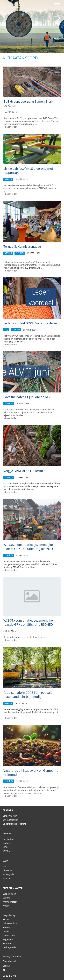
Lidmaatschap (10, 923)
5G (4, 866)
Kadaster (7, 843)
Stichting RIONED (12, 567)
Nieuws (6, 919)
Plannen (20, 253)
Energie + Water (13, 888)
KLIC (5, 847)
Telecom (7, 878)
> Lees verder (10, 127)
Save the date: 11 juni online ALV (27, 397)
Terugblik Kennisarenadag (22, 246)
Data (6, 861)
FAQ (6, 330)
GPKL (25, 268)
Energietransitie (11, 820)
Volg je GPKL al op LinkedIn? (24, 471)
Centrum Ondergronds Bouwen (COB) (41, 265)
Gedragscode (9, 947)
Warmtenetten (10, 902)
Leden (6, 931)
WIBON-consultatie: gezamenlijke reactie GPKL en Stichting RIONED (28, 547)
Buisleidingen (9, 894)
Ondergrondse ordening (14, 824)
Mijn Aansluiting (11, 268)
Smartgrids (8, 874)
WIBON (6, 851)
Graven (8, 179)
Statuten (7, 943)
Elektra (6, 898)
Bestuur (7, 927)
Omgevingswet (10, 816)
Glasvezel (8, 870)
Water (6, 906)
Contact (7, 966)
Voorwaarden (9, 935)
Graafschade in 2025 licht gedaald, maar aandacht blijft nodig (28, 695)
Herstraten (8, 839)
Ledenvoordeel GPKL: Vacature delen (30, 323)
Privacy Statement (12, 957)
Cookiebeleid (9, 961)
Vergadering (9, 915)
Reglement (8, 939)
